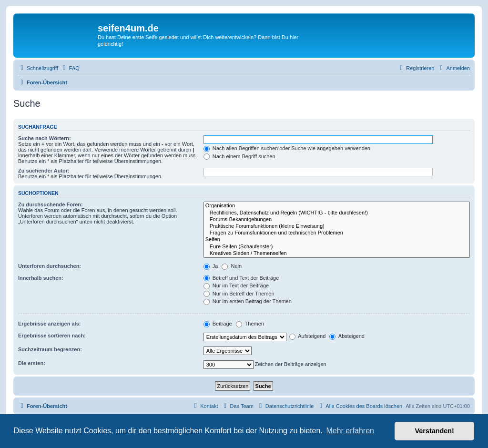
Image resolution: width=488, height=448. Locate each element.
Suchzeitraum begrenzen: (50, 349)
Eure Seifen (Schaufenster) (337, 247)
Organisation (337, 206)
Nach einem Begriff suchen (239, 156)
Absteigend (347, 336)
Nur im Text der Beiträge (236, 285)
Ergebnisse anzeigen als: (49, 324)
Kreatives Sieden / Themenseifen (337, 254)
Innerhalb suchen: (41, 278)
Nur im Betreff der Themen (239, 294)
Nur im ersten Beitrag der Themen (248, 301)
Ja (211, 266)
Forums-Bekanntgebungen (337, 220)
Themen (250, 324)
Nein (232, 266)
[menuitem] (70, 68)
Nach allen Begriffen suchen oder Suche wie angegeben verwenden (287, 148)
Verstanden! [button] (435, 431)
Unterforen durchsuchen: (50, 266)
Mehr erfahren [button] (350, 431)
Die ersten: (32, 363)
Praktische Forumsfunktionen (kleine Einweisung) (337, 226)
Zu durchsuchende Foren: (51, 204)
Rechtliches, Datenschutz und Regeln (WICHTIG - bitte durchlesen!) (337, 213)
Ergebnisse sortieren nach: (52, 336)
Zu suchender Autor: (44, 171)
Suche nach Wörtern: (45, 138)
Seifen (337, 240)
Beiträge (218, 324)
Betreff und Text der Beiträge (241, 278)
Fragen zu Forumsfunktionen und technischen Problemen (337, 233)
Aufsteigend (308, 336)
